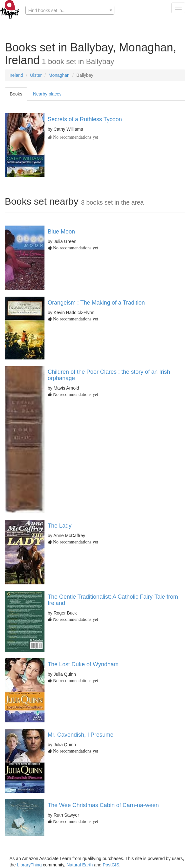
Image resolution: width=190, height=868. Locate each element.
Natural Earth (80, 865)
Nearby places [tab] (47, 94)
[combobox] (70, 10)
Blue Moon (61, 232)
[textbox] (70, 10)
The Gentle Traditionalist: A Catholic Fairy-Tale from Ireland (113, 600)
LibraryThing (29, 865)
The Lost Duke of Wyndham (83, 664)
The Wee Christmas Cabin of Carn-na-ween (103, 805)
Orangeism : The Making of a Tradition (96, 303)
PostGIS (111, 865)
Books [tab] (16, 94)
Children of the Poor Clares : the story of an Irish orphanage (109, 375)
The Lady (60, 526)
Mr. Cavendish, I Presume (81, 735)
